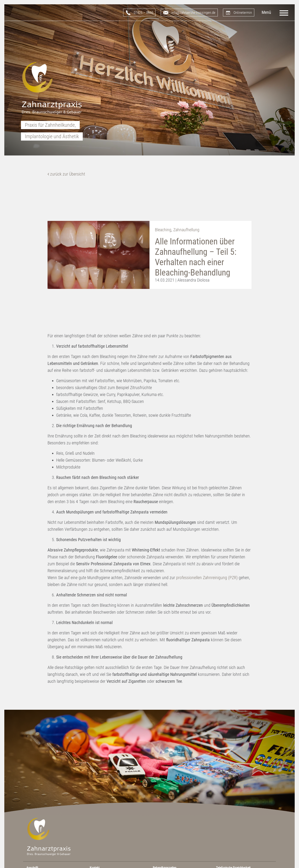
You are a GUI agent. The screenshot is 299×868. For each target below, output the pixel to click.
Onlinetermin (243, 13)
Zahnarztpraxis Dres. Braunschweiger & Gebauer (52, 89)
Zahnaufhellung (186, 230)
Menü (266, 12)
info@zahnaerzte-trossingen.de (193, 13)
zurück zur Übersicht (66, 174)
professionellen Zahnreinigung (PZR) (207, 578)
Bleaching (163, 230)
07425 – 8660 (143, 13)
